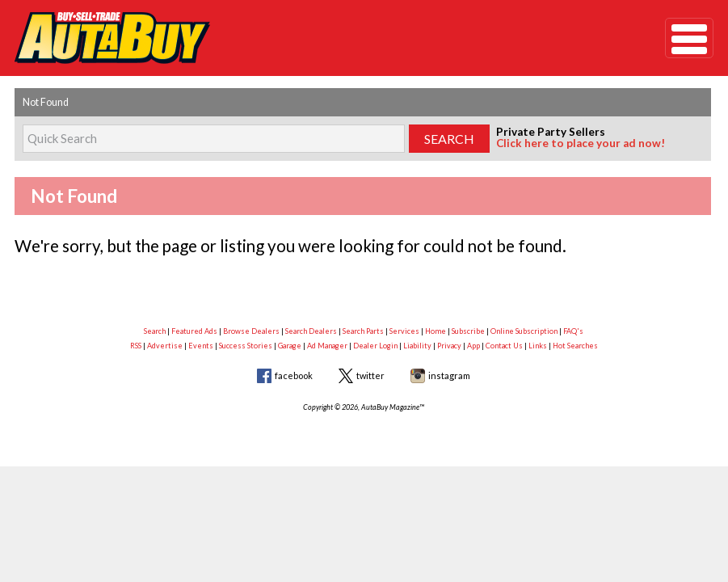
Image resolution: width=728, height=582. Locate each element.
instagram (449, 375)
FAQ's (573, 331)
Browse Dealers (251, 331)
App (473, 346)
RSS (136, 346)
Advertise (165, 346)
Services (404, 331)
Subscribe (468, 331)
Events (201, 346)
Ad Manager (327, 346)
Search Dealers (311, 331)
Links (538, 346)
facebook (294, 375)
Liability (417, 346)
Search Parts (363, 331)
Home (436, 331)
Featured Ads (194, 331)
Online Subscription (524, 331)
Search (155, 331)
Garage (290, 346)
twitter (370, 375)
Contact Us (504, 346)
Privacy (449, 346)
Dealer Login (375, 346)
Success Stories (246, 346)
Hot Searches (575, 346)
